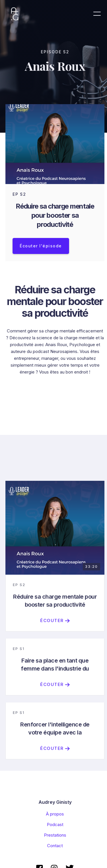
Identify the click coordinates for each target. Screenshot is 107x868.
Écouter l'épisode (41, 246)
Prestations (55, 835)
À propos (55, 814)
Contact (55, 846)
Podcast (55, 824)
